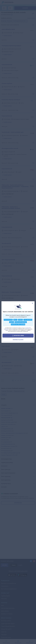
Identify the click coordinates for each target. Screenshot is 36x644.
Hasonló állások (18, 340)
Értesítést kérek (18, 336)
